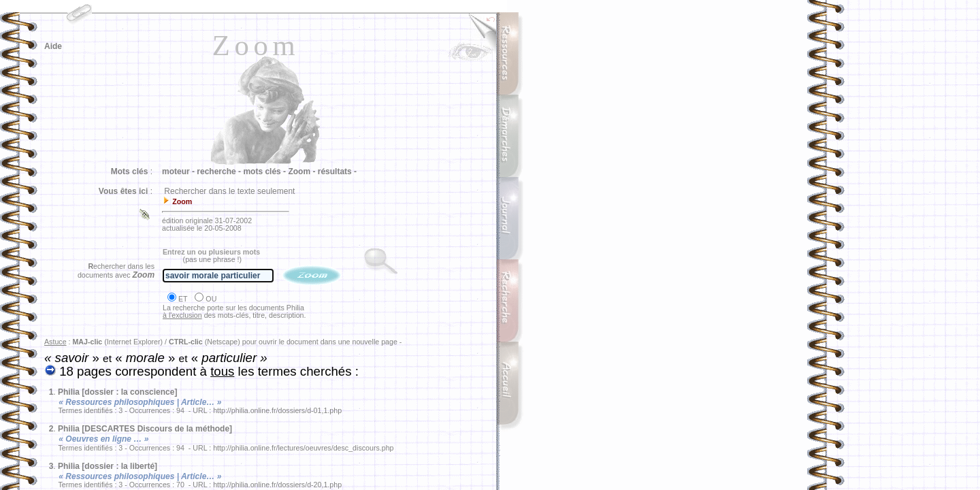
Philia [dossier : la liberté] (108, 466)
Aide (53, 46)
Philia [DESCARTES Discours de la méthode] (145, 429)
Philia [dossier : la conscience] (117, 392)
